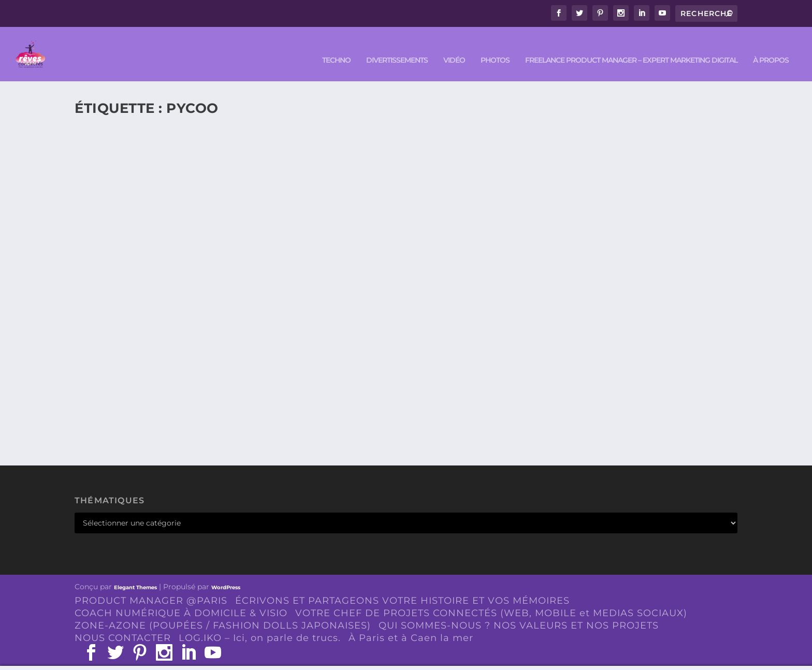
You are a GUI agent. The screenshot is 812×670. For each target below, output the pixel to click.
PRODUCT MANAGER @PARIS (151, 588)
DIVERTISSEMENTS (397, 47)
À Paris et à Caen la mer (411, 624)
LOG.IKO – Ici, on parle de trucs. (260, 624)
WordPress (226, 574)
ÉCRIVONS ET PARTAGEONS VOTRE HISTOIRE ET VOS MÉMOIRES (402, 588)
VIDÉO (454, 47)
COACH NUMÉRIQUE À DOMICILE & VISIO (181, 600)
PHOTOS (495, 47)
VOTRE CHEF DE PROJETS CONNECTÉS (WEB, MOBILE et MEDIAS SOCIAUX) (491, 600)
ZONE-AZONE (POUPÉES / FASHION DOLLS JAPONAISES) (223, 612)
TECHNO (336, 47)
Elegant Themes (135, 574)
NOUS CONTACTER (123, 624)
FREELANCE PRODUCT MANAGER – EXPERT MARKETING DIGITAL (631, 47)
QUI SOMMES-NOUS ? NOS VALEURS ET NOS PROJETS (519, 612)
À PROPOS (771, 47)
